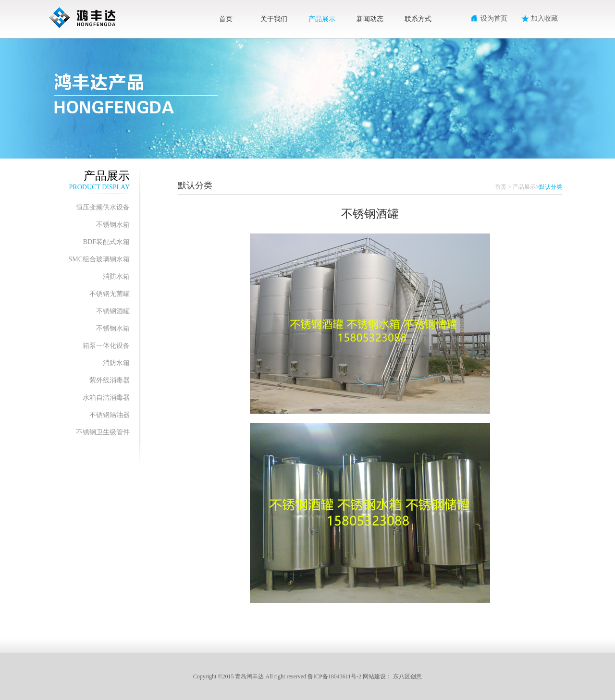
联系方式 (418, 19)
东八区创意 (407, 676)
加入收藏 (544, 18)
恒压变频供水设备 (103, 207)
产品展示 (322, 19)
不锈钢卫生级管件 (103, 432)
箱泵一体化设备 (106, 346)
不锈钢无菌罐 (110, 294)
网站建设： (377, 676)
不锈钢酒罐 (113, 311)
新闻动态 (370, 19)
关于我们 (274, 19)
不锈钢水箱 (113, 225)
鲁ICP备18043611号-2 (334, 676)
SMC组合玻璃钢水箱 (99, 259)
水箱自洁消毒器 (106, 398)
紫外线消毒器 (110, 380)
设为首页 (494, 18)
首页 (226, 19)
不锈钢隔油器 (110, 415)
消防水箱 (116, 276)
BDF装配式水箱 (106, 242)
